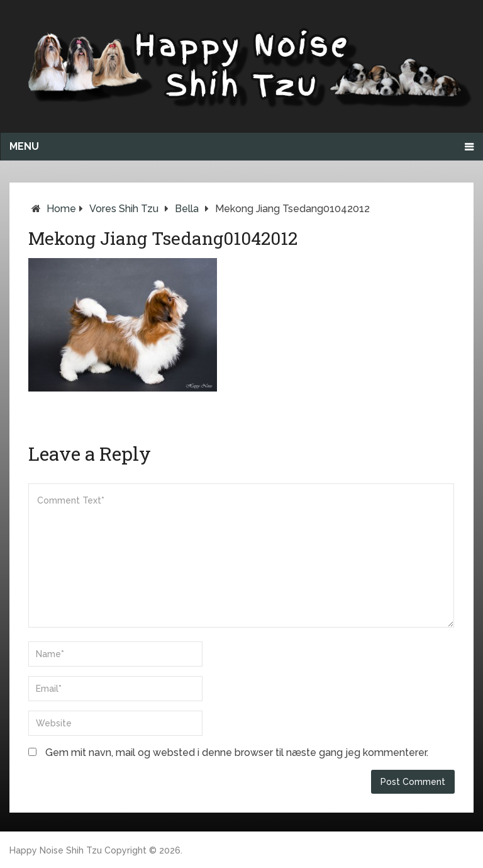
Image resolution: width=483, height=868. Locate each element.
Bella (187, 209)
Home (61, 209)
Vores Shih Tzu (124, 209)
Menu (24, 146)
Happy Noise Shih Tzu (56, 850)
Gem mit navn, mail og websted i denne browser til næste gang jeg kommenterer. (237, 752)
